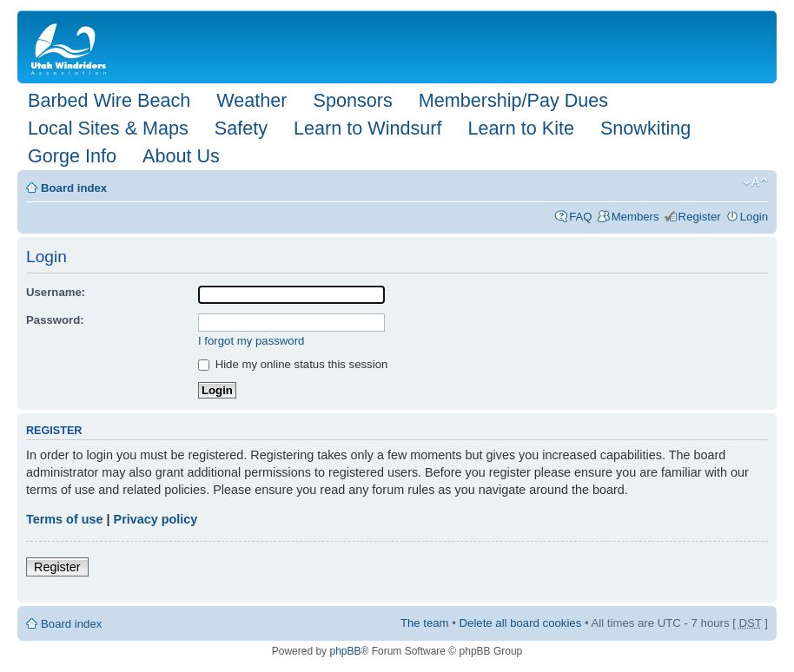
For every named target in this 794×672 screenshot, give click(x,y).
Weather (251, 100)
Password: (55, 320)
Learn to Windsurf (367, 128)
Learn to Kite (521, 128)
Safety (241, 128)
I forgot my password (251, 341)
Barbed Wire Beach (109, 100)
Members (635, 217)
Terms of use (65, 519)
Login (754, 217)
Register (700, 217)
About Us (181, 156)
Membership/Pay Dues (513, 100)
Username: (56, 292)
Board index (74, 188)
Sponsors (352, 100)
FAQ (580, 217)
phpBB (345, 651)
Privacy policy (156, 519)
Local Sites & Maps (108, 128)
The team (425, 623)
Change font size (755, 182)
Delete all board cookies (521, 623)
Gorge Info (72, 156)
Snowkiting (645, 128)
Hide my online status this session (293, 364)
